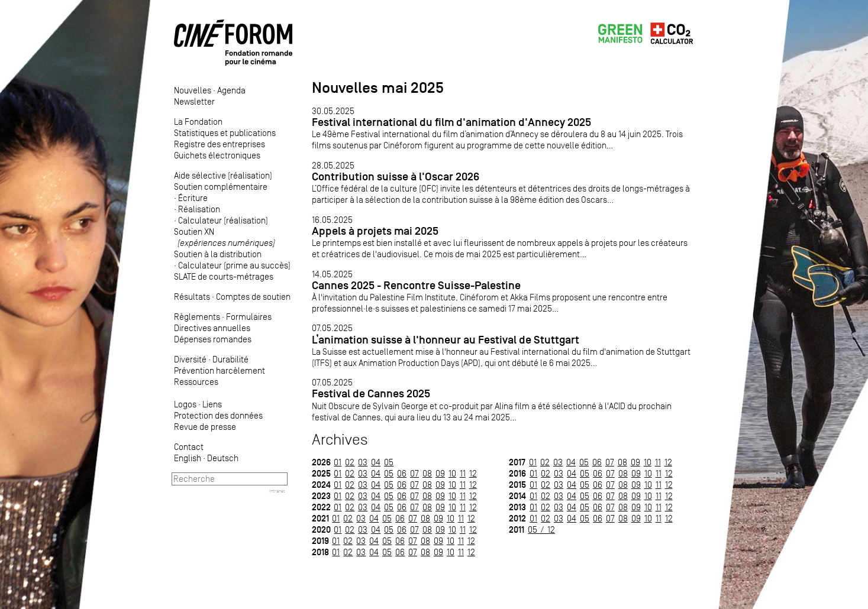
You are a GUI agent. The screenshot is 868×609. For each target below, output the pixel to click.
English (188, 458)
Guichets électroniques (217, 155)
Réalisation (199, 209)
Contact (189, 447)
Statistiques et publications (225, 133)
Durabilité (230, 359)
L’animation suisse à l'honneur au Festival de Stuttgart (446, 340)
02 (350, 462)
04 (376, 462)
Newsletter (194, 101)
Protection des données (218, 415)
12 (473, 473)
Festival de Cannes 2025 (371, 393)
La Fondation (198, 122)
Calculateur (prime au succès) (234, 265)
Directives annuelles (212, 328)
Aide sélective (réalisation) (223, 175)
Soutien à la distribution (218, 254)
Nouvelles (193, 90)
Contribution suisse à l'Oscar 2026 (396, 176)
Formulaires (249, 317)
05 (389, 462)
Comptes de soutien (253, 297)
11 (463, 473)
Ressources (196, 382)
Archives (340, 440)
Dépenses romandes (213, 339)
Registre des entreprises (220, 144)
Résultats (192, 297)
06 (402, 473)
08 (427, 473)
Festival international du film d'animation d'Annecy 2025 (451, 122)
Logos (185, 404)
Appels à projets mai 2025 (375, 231)
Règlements (197, 317)
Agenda (231, 90)
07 (414, 473)
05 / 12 (541, 529)
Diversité (190, 359)
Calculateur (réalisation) (223, 220)
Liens (212, 404)
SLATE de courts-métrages (224, 276)
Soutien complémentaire (221, 187)
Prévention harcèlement (220, 370)
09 (440, 473)
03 (363, 462)
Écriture (193, 198)
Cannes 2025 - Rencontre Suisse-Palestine (416, 285)
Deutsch (223, 458)
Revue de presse (205, 427)
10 (452, 473)
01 (338, 462)
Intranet (277, 491)
